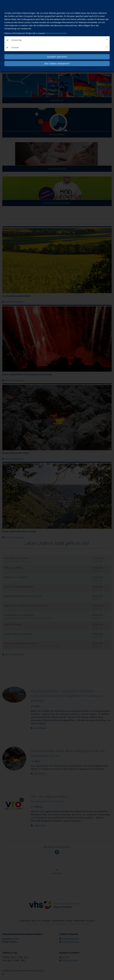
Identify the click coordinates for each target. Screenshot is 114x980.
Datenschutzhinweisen (56, 33)
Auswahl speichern (57, 57)
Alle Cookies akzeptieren (57, 63)
